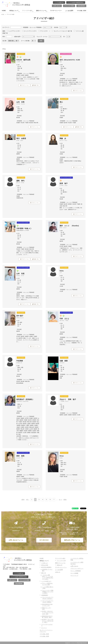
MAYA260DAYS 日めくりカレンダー (47, 605)
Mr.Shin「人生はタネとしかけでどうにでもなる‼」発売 (48, 613)
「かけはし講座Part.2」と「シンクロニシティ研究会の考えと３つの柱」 (48, 577)
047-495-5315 (44, 540)
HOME (4, 11)
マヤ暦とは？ (45, 563)
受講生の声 (59, 565)
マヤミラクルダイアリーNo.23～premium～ (48, 598)
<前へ (27, 500)
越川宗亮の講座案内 (46, 567)
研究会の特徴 (45, 565)
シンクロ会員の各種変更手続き (76, 2)
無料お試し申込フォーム (72, 540)
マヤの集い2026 (81, 11)
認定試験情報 (81, 6)
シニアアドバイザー (14, 31)
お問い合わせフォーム (16, 540)
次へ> (60, 500)
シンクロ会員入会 (59, 2)
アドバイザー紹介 (28, 11)
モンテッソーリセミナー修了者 (62, 31)
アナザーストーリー (56, 11)
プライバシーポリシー (77, 568)
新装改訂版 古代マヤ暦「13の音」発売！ (47, 617)
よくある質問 (69, 11)
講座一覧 (35, 85)
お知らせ (58, 572)
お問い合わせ (57, 6)
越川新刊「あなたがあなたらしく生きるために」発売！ (48, 621)
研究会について (14, 11)
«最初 (23, 500)
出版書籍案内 (45, 595)
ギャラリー (44, 628)
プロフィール (24, 85)
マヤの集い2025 (44, 634)
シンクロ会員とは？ (46, 581)
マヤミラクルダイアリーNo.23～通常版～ (48, 601)
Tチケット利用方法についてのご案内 (47, 584)
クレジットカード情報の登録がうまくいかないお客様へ (48, 592)
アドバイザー (43, 31)
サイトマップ (74, 576)
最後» (65, 500)
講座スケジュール (42, 11)
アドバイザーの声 (61, 561)
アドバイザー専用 (69, 6)
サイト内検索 (74, 573)
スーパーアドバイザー (29, 31)
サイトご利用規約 (76, 571)
